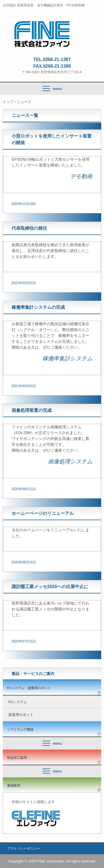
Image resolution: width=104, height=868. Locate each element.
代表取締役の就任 (29, 228)
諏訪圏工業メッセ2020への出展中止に (50, 587)
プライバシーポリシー (24, 849)
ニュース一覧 (25, 115)
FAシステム (18, 702)
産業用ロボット (21, 715)
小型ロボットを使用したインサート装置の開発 (52, 139)
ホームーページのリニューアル (43, 513)
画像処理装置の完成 (32, 410)
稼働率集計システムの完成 (38, 307)
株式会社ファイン (52, 25)
